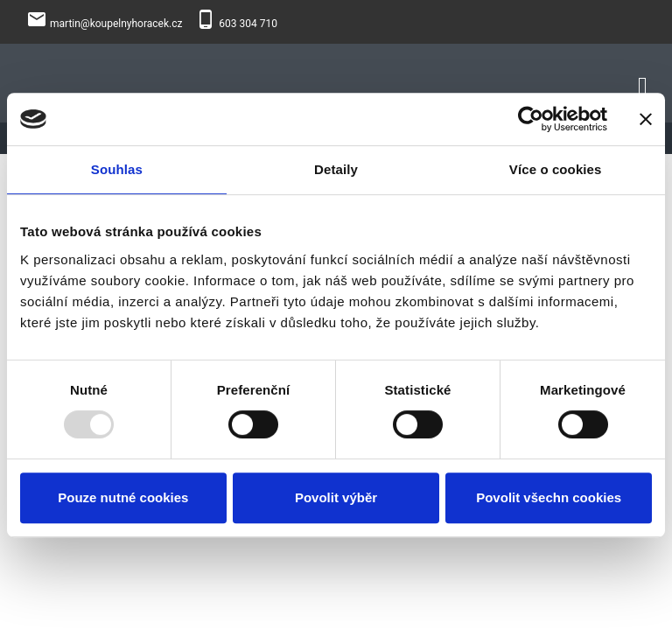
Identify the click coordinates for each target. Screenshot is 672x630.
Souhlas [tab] (117, 169)
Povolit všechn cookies (549, 497)
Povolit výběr (336, 497)
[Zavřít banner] (646, 119)
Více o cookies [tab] (556, 169)
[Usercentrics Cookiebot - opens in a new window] (531, 119)
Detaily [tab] (336, 169)
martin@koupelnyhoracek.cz (116, 24)
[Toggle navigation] (643, 84)
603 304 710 (248, 24)
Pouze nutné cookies (123, 497)
